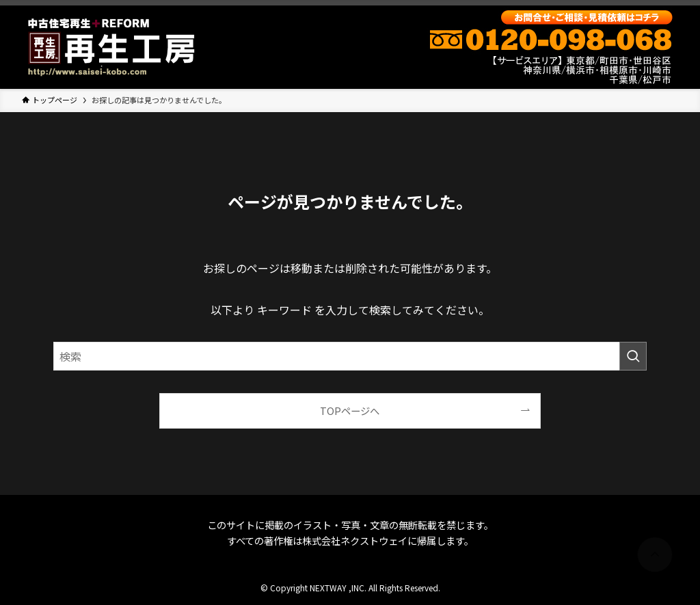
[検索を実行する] (633, 356)
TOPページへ (350, 411)
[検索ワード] (350, 356)
